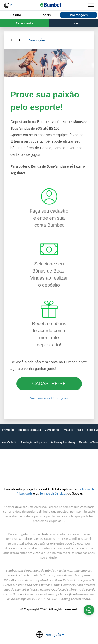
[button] (16, 15)
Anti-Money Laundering (63, 442)
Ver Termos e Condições (49, 398)
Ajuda (80, 430)
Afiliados (68, 430)
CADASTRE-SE (49, 384)
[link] (8, 430)
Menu (91, 5)
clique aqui (57, 521)
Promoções (79, 15)
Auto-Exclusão (10, 442)
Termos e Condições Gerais (24, 539)
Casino (16, 15)
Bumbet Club (52, 430)
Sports (45, 15)
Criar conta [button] (25, 23)
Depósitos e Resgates (30, 430)
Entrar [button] (73, 23)
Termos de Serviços (53, 493)
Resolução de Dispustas (34, 442)
